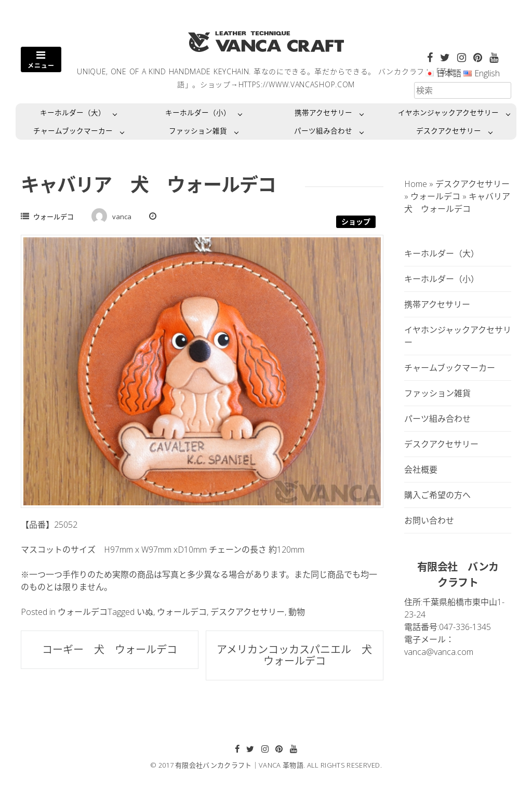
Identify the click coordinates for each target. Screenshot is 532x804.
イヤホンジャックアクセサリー (448, 112)
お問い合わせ (429, 520)
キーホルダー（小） (198, 112)
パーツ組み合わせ (323, 131)
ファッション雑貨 (198, 131)
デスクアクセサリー (449, 131)
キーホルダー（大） (73, 112)
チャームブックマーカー (73, 131)
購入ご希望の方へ (437, 495)
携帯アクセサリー (323, 112)
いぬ (145, 612)
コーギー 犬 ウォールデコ (115, 649)
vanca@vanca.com (439, 652)
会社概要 (421, 470)
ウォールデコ (54, 217)
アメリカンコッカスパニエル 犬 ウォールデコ (300, 655)
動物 (297, 612)
